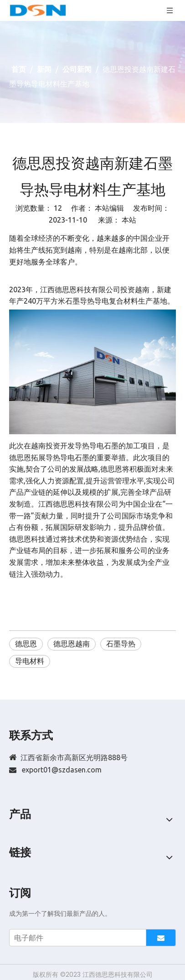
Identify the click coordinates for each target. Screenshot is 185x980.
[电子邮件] (76, 938)
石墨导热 (121, 644)
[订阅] (161, 938)
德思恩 (26, 644)
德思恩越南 (72, 644)
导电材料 (30, 661)
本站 (129, 220)
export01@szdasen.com (62, 770)
